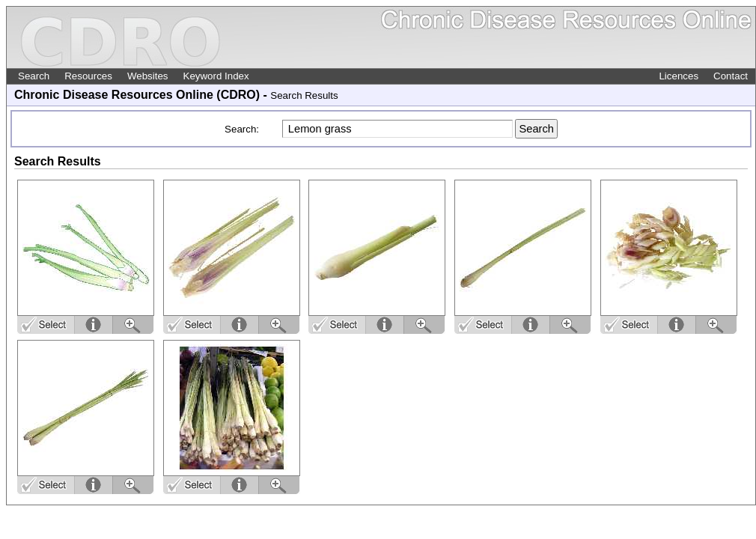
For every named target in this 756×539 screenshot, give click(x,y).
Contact (731, 76)
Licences (679, 76)
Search (34, 76)
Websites (148, 76)
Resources (88, 76)
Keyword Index (216, 76)
